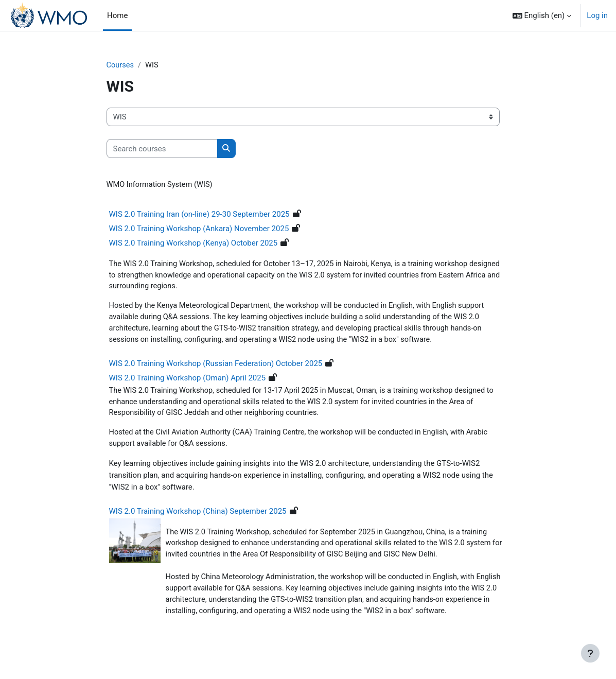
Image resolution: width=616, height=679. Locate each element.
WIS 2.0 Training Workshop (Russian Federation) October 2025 (216, 366)
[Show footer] (590, 653)
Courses (121, 65)
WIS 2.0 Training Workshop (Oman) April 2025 (188, 380)
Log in (597, 15)
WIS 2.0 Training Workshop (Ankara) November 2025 (199, 229)
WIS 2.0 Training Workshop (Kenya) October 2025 (193, 243)
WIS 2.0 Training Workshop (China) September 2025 (198, 515)
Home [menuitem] (117, 15)
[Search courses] (162, 149)
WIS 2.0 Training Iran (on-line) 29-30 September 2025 (199, 215)
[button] (542, 15)
